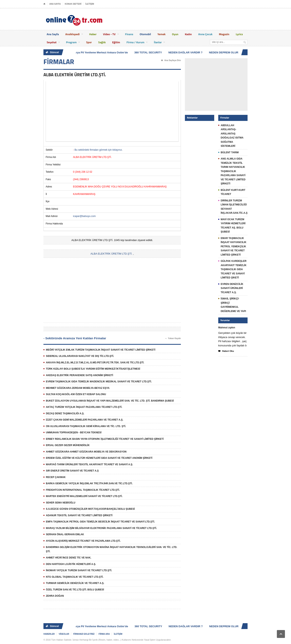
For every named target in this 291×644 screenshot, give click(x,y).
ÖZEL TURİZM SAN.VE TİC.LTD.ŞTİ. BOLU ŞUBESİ (75, 590)
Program (73, 43)
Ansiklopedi (74, 35)
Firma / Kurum (137, 43)
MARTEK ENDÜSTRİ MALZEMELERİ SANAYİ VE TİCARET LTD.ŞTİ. (84, 496)
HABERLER (49, 634)
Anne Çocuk (205, 34)
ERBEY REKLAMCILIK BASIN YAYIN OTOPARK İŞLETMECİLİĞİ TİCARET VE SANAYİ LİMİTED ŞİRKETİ (105, 439)
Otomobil (145, 34)
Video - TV (111, 35)
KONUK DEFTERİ (73, 4)
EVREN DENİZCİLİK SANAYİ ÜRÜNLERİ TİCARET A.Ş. (232, 288)
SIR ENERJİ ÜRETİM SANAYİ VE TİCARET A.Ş (72, 471)
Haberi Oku (226, 351)
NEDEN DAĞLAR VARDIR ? (186, 52)
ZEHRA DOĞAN (55, 596)
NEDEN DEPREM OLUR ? (226, 52)
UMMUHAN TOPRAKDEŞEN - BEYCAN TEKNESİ (74, 433)
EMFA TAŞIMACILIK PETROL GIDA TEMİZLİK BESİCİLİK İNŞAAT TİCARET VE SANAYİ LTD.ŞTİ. (100, 522)
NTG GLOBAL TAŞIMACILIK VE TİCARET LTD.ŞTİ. (75, 577)
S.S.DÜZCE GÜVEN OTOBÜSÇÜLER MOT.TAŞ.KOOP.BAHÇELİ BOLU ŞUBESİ (90, 509)
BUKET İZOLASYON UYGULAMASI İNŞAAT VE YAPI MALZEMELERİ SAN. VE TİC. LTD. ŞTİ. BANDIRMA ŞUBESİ (110, 401)
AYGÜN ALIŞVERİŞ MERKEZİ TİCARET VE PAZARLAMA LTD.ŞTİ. (83, 541)
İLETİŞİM (90, 4)
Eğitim (116, 42)
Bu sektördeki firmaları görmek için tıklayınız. (99, 150)
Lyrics (239, 34)
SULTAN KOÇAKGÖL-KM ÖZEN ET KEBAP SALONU (76, 394)
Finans (129, 34)
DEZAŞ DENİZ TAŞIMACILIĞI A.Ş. (65, 413)
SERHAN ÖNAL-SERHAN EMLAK (65, 534)
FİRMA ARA (104, 634)
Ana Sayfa (53, 34)
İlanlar (159, 43)
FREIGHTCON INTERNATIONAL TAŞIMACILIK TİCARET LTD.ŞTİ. (83, 490)
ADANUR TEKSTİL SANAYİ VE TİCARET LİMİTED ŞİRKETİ (79, 515)
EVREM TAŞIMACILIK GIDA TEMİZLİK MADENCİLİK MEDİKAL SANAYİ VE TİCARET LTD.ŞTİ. (99, 382)
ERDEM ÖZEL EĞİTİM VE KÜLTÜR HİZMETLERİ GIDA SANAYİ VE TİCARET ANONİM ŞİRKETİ (99, 458)
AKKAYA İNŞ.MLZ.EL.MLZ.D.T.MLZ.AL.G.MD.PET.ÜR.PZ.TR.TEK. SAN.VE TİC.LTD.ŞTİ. (95, 363)
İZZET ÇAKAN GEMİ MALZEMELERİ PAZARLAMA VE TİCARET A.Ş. (85, 420)
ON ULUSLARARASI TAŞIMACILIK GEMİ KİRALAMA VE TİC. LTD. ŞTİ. (86, 426)
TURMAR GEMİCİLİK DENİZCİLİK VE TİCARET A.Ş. (75, 583)
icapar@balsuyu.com (84, 216)
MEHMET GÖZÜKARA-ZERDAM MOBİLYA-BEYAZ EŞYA (78, 388)
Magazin (224, 34)
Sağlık (102, 42)
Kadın (188, 34)
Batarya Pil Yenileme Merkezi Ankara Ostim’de (100, 52)
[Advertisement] (112, 111)
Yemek (161, 34)
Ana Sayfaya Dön (171, 60)
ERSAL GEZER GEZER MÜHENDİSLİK (68, 445)
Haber (93, 34)
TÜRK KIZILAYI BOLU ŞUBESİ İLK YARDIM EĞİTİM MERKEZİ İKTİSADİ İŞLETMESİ (93, 369)
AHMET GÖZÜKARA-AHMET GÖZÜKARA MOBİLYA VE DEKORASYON (86, 452)
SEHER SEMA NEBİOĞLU (61, 503)
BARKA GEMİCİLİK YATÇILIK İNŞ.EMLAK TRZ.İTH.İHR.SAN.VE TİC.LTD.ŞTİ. (89, 483)
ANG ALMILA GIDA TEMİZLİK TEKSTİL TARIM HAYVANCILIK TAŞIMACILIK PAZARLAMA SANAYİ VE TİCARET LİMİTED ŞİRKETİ (233, 171)
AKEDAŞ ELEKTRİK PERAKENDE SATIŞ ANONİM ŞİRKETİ (80, 375)
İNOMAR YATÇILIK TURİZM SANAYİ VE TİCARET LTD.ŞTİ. (79, 570)
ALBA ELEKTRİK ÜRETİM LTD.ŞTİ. (111, 254)
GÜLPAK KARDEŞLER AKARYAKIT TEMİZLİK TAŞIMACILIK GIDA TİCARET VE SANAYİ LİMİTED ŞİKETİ (234, 269)
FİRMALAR (59, 62)
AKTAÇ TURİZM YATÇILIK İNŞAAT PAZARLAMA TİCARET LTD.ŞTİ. (84, 407)
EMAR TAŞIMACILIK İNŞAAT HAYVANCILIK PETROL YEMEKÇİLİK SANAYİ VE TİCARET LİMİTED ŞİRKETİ (234, 246)
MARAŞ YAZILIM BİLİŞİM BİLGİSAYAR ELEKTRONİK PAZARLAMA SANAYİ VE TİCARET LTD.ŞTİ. (101, 528)
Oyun (175, 34)
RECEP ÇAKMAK (56, 477)
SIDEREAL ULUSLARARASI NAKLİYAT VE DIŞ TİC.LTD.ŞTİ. (80, 356)
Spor (89, 42)
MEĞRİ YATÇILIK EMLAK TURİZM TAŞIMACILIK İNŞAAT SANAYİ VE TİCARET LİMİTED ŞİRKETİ (101, 350)
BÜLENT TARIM (230, 152)
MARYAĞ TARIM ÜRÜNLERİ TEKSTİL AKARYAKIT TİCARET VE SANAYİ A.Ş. (89, 464)
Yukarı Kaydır (173, 338)
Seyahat (53, 43)
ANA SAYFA (55, 4)
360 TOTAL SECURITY (149, 52)
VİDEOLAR (64, 634)
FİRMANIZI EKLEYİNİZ (84, 634)
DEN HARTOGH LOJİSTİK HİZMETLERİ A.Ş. (71, 564)
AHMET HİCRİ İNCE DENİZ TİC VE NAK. (69, 558)
